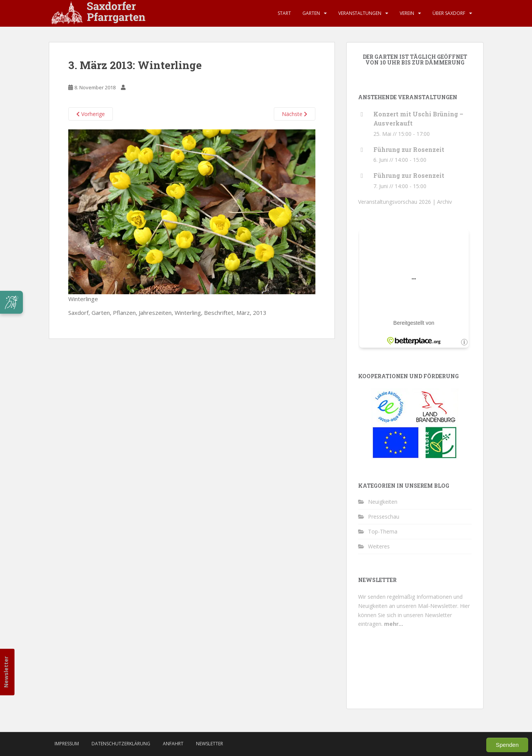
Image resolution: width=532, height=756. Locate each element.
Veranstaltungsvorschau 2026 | (398, 202)
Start (284, 13)
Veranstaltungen (360, 13)
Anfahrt (173, 744)
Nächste (295, 114)
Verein (407, 13)
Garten (311, 13)
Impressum (67, 744)
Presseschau (384, 517)
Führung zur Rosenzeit (409, 149)
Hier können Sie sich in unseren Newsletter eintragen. (414, 615)
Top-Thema (383, 531)
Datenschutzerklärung (121, 744)
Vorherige (91, 114)
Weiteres (379, 546)
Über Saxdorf (449, 13)
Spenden (507, 745)
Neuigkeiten (383, 502)
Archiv (444, 202)
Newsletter (6, 672)
